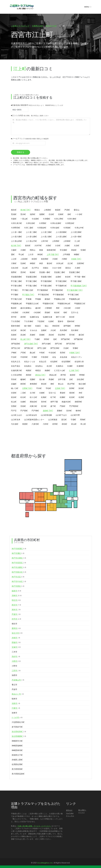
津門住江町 (16, 348)
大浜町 (77, 246)
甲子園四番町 (46, 281)
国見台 (68, 268)
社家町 (51, 322)
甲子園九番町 (46, 286)
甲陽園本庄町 (48, 304)
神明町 (77, 326)
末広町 (14, 331)
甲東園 (29, 299)
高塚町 (33, 335)
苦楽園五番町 (31, 277)
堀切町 (72, 393)
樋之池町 (82, 384)
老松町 (28, 246)
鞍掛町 (33, 273)
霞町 (13, 255)
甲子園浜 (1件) (28, 295)
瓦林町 (23, 264)
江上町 (77, 241)
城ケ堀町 (28, 326)
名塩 (54, 357)
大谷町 (58, 246)
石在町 (51, 215)
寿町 (58, 308)
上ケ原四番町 (61, 232)
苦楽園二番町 (60, 273)
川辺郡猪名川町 (18, 722)
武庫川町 (33, 406)
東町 (52, 384)
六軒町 (46, 424)
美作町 (44, 402)
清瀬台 (46, 268)
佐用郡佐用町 (17, 765)
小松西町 (15, 313)
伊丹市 (16, 619)
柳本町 (78, 411)
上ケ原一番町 (17, 232)
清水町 (72, 317)
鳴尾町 (29, 371)
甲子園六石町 (17, 299)
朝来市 (14, 699)
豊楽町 (63, 393)
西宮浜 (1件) (40, 375)
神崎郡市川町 (17, 741)
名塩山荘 (43, 362)
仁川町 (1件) (74, 371)
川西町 (64, 259)
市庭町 (14, 219)
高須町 (23, 335)
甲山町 (21, 255)
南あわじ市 (18, 694)
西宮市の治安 (51, 26)
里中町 (14, 317)
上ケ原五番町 (76, 232)
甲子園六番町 (76, 281)
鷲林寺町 (71, 322)
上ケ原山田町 (17, 241)
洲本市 (16, 610)
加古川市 (17, 633)
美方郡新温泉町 (18, 774)
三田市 (16, 671)
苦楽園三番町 (75, 273)
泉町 (69, 215)
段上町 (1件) (25, 340)
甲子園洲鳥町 (43, 290)
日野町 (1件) (27, 389)
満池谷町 (33, 402)
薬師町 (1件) (48, 411)
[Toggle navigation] (88, 7)
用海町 (83, 420)
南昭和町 (78, 402)
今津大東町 (72, 219)
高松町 (51, 335)
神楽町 (74, 250)
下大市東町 (29, 322)
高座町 (14, 335)
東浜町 (44, 384)
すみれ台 (33, 331)
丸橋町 (23, 402)
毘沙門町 (71, 384)
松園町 (63, 398)
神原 (41, 264)
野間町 (82, 375)
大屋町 (23, 250)
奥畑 (41, 250)
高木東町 (75, 331)
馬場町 (51, 380)
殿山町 (33, 353)
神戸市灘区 (18, 554)
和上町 (83, 424)
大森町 (14, 250)
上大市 (31, 255)
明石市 (16, 601)
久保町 (77, 268)
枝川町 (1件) (16, 246)
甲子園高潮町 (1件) (75, 290)
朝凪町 (58, 210)
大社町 (53, 331)
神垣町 (40, 255)
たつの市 (17, 718)
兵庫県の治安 (37, 26)
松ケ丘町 (33, 398)
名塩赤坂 (64, 357)
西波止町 (53, 375)
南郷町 (47, 371)
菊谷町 (50, 264)
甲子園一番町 (80, 277)
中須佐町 (52, 353)
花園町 (33, 380)
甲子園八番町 (31, 286)
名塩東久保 (79, 362)
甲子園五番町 (61, 281)
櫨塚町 (23, 380)
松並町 (72, 398)
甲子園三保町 (73, 295)
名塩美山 (39, 366)
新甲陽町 (67, 326)
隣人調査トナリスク (82, 812)
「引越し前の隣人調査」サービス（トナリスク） (34, 826)
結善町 (58, 277)
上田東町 (67, 241)
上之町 (14, 259)
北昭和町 (80, 264)
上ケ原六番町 (17, 237)
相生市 (14, 624)
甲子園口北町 (28, 290)
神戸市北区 (18, 577)
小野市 (14, 666)
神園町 (77, 255)
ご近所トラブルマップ (20, 26)
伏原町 (14, 393)
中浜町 (14, 357)
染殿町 (44, 331)
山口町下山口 (61, 415)
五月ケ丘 (75, 313)
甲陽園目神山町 (64, 304)
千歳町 (37, 340)
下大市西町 (16, 322)
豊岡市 (16, 629)
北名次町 (15, 268)
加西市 (14, 676)
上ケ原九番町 (61, 237)
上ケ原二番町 (31, 232)
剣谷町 (68, 277)
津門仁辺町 (42, 348)
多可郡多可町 (17, 727)
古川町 (33, 393)
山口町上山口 (17, 415)
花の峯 (42, 380)
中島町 (42, 353)
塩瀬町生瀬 (47, 317)
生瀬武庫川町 (17, 371)
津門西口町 (29, 348)
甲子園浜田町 (44, 295)
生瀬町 (70, 366)
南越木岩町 (66, 402)
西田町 (29, 375)
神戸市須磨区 (19, 568)
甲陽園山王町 (60, 299)
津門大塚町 (46, 344)
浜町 (71, 380)
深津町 (72, 389)
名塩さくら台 (30, 362)
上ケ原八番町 (46, 237)
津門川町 (58, 344)
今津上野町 (59, 219)
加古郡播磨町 (19, 737)
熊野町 (14, 273)
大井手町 (38, 246)
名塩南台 (28, 366)
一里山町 (24, 219)
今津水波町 (55, 228)
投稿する (21, 153)
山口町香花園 (46, 415)
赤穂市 (16, 638)
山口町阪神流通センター (34, 420)
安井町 (69, 411)
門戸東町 (35, 411)
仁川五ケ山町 (60, 371)
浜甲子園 (62, 380)
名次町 (49, 366)
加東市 (14, 713)
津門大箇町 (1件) (31, 344)
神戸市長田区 (19, 563)
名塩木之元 (16, 362)
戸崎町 (14, 353)
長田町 (63, 353)
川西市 (16, 661)
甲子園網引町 (61, 286)
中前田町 (24, 357)
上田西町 (56, 241)
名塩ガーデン (77, 357)
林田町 (23, 384)
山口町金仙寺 (31, 415)
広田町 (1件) (60, 389)
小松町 (77, 308)
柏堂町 (34, 259)
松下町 (53, 398)
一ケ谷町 (79, 215)
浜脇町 (14, 384)
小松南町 (37, 313)
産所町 (23, 317)
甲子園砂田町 (58, 290)
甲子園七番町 (17, 286)
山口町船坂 (53, 420)
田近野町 (62, 335)
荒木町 (23, 215)
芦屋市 (16, 615)
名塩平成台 (16, 366)
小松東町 (26, 313)
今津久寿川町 (17, 223)
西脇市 (16, 643)
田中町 (14, 340)
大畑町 (67, 246)
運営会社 (69, 811)
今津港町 (67, 228)
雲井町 (23, 273)
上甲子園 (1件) (53, 255)
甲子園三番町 (31, 281)
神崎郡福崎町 (17, 746)
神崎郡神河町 (17, 751)
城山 (47, 326)
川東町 (14, 264)
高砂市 (16, 657)
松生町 (23, 398)
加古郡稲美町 (19, 732)
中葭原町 (45, 357)
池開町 (42, 215)
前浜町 (14, 398)
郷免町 (47, 299)
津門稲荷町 (16, 344)
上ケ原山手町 (31, 241)
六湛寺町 (35, 424)
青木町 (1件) (25, 210)
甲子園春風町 (58, 295)
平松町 (48, 389)
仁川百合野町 (17, 375)
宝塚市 (16, 647)
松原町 (81, 398)
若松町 (64, 424)
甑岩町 (14, 308)
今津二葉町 (29, 228)
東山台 (61, 384)
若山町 (74, 424)
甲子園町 (15, 295)
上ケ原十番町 (76, 237)
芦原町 (67, 210)
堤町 (55, 340)
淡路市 (16, 704)
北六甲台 (35, 268)
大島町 (48, 246)
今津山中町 (79, 228)
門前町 (63, 406)
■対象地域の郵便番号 (37, 106)
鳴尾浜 (38, 371)
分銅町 (42, 393)
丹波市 (14, 690)
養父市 (14, 685)
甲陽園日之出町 (32, 304)
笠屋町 (83, 250)
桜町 (65, 313)
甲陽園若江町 (80, 304)
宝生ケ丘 (52, 393)
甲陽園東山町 (17, 304)
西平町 (63, 375)
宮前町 (23, 406)
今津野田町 (16, 228)
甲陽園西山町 (75, 299)
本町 (80, 393)
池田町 (33, 215)
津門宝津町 (55, 348)
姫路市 (16, 591)
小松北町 (67, 308)
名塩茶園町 (66, 362)
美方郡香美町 (17, 769)
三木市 (14, 652)
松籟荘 (38, 326)
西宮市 (16, 605)
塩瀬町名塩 (34, 317)
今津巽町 (43, 223)
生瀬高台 (60, 366)
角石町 (23, 331)
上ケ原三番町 (46, 232)
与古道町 (15, 424)
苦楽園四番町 (17, 277)
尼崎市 (17, 596)
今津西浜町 (70, 223)
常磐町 (75, 348)
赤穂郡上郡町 (17, 760)
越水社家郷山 (26, 308)
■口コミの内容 (30, 116)
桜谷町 (57, 313)
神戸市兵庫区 (19, 558)
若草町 (55, 424)
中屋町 (34, 357)
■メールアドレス (30, 139)
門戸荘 (14, 411)
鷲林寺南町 (16, 326)
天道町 (66, 348)
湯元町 (64, 420)
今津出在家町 (56, 223)
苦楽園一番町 (45, 273)
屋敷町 (60, 411)
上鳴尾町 (47, 210)
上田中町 (44, 241)
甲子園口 (15, 290)
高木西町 (64, 331)
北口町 (70, 264)
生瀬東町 (80, 366)
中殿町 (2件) (75, 353)
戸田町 (23, 353)
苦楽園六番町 (46, 277)
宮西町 (14, 406)
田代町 (72, 335)
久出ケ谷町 (57, 268)
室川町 (44, 406)
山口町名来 (16, 420)
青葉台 (37, 210)
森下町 (53, 406)
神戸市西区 (18, 586)
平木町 (39, 389)
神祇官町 (56, 326)
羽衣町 (14, 380)
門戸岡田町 (74, 406)
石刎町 (61, 215)
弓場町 (73, 420)
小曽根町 (48, 308)
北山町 (25, 268)
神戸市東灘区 (19, 549)
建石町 (81, 335)
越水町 (38, 308)
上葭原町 (24, 259)
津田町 (47, 340)
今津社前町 (30, 223)
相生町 (14, 210)
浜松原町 (80, 380)
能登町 (73, 375)
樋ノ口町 (15, 389)
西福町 (47, 313)
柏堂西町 (45, 259)
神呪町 (33, 264)
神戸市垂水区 (19, 572)
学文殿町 (64, 250)
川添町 (55, 259)
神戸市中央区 (19, 582)
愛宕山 (77, 210)
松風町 (44, 398)
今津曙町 (47, 219)
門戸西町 (24, 411)
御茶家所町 (51, 250)
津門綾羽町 (65, 340)
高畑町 (42, 335)
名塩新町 (54, 362)
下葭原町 (41, 322)
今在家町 (35, 219)
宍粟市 (16, 708)
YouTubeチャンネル (70, 815)
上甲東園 (66, 255)
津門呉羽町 (71, 344)
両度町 (25, 424)
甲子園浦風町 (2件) (79, 286)
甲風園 (38, 299)
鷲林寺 (61, 322)
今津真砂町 (42, 228)
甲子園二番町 (17, 281)
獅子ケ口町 (61, 317)
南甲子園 (54, 402)
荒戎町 (14, 215)
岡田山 (33, 250)
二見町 (23, 393)
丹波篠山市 (18, 680)
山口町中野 (75, 415)
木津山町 (60, 264)
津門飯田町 (78, 340)
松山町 (14, 402)
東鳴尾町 (33, 384)
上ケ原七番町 (31, 237)
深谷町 (81, 389)
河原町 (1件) (76, 259)
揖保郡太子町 (17, 755)
